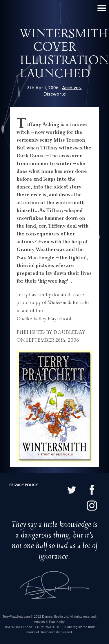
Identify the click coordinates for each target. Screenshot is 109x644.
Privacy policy (24, 485)
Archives (71, 88)
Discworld (55, 94)
